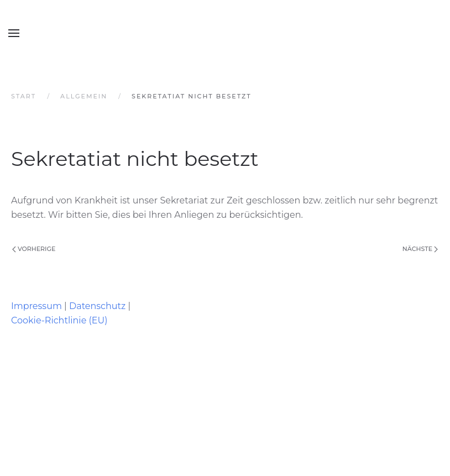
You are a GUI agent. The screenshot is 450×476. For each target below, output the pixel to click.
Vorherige (34, 249)
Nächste (420, 249)
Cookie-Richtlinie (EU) (59, 320)
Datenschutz (97, 306)
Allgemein (84, 96)
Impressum (36, 306)
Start (23, 96)
